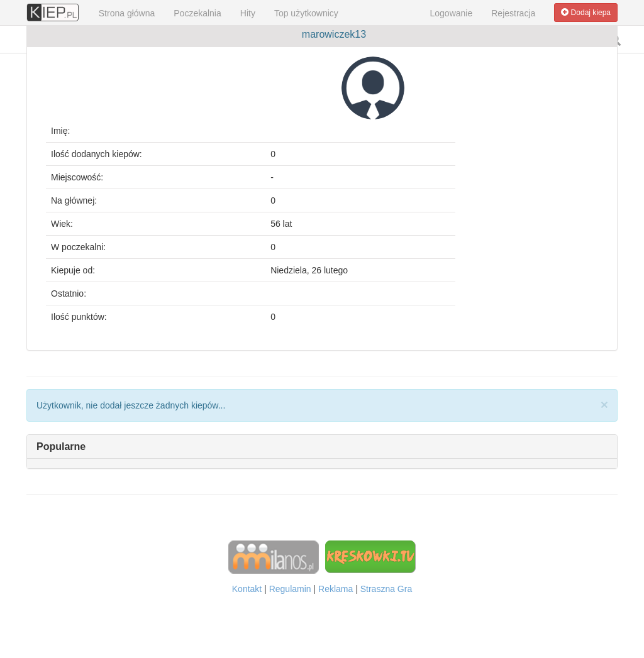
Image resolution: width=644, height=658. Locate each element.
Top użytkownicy (306, 13)
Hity (248, 13)
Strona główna (127, 13)
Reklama (336, 589)
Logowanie (452, 13)
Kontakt (247, 589)
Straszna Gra (386, 589)
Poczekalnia (197, 13)
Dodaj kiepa (586, 13)
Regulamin (290, 589)
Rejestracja (513, 13)
